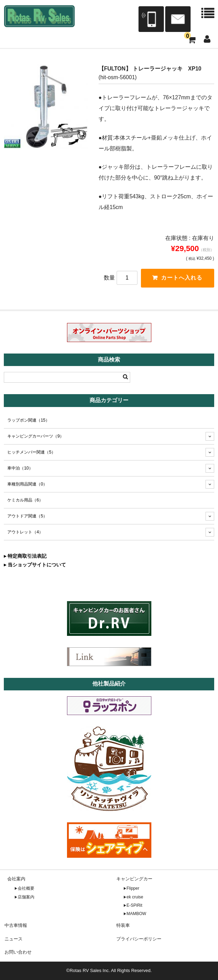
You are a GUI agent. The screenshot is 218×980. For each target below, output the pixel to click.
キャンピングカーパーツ (36, 436)
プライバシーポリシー (139, 939)
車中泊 (20, 468)
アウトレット (25, 532)
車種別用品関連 (27, 484)
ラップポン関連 (28, 420)
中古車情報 (16, 925)
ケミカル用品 (25, 500)
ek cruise (135, 897)
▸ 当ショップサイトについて (35, 565)
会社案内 (16, 879)
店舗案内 (26, 897)
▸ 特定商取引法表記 (25, 556)
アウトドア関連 (27, 516)
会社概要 (26, 888)
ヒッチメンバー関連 (31, 452)
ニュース (14, 939)
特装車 (123, 925)
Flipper (133, 888)
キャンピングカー (134, 879)
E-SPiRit (135, 905)
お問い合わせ (18, 952)
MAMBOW (137, 914)
